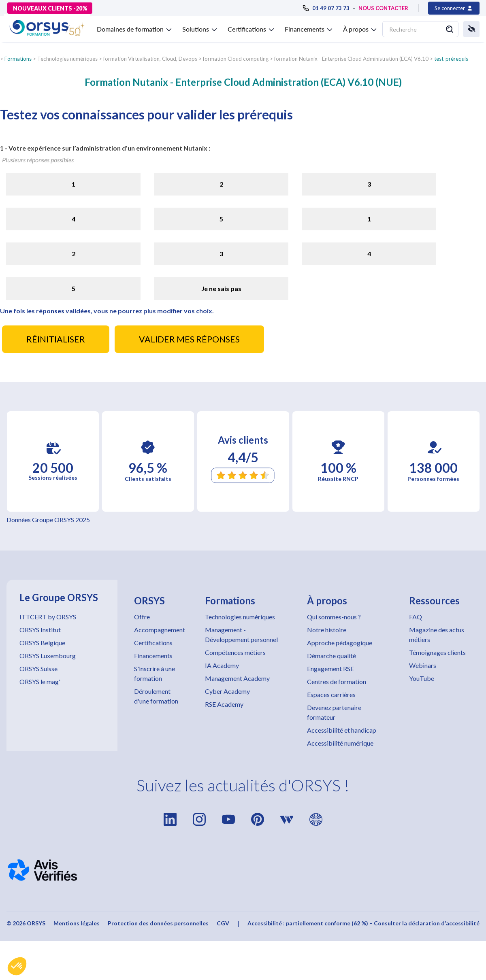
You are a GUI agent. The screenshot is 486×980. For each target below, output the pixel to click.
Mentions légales (77, 923)
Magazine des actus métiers (437, 635)
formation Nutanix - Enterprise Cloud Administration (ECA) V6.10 (351, 59)
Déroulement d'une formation (156, 696)
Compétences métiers (235, 652)
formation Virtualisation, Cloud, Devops (150, 59)
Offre (142, 617)
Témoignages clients (437, 652)
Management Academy (237, 678)
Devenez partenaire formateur (334, 712)
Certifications (153, 643)
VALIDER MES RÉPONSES (189, 339)
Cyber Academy (227, 691)
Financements (153, 656)
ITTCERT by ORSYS (48, 617)
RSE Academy (224, 704)
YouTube (422, 678)
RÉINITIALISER (56, 339)
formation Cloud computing (236, 59)
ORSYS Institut (40, 630)
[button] (17, 966)
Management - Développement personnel (241, 635)
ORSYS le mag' (40, 681)
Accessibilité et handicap (342, 730)
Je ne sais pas (221, 288)
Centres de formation (337, 681)
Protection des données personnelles (158, 923)
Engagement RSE (330, 669)
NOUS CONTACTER (383, 8)
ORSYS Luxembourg (48, 656)
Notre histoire (327, 630)
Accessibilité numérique (340, 743)
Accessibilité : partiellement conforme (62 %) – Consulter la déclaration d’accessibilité (363, 923)
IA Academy (222, 665)
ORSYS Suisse (38, 669)
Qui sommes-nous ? (334, 617)
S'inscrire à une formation (155, 673)
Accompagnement (160, 630)
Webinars (423, 665)
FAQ (416, 617)
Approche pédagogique (340, 643)
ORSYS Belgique (42, 643)
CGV (223, 923)
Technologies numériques (240, 617)
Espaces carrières (331, 694)
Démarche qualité (331, 656)
